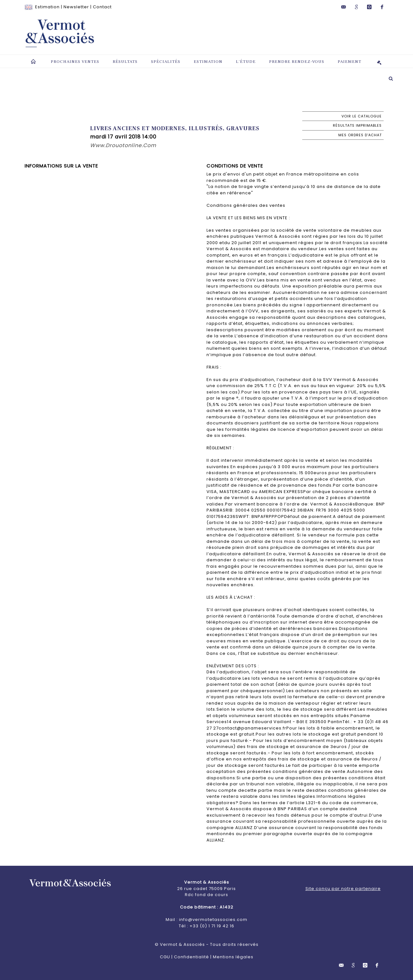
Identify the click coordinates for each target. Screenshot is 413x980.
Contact (102, 7)
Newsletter (76, 7)
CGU (165, 957)
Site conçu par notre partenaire (343, 889)
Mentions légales (233, 957)
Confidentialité (191, 957)
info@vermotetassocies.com (213, 920)
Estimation (47, 7)
